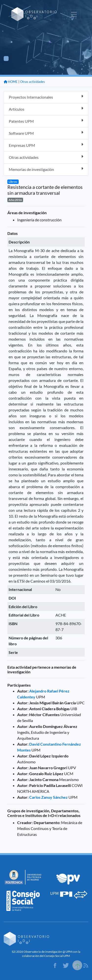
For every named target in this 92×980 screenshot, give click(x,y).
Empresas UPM (46, 145)
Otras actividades (33, 82)
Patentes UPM (46, 121)
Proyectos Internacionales (46, 97)
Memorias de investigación (46, 169)
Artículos (46, 109)
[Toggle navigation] (74, 14)
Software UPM (46, 133)
